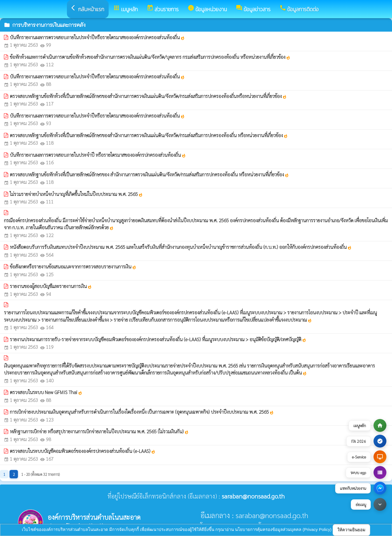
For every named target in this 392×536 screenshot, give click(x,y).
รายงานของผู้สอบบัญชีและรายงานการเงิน (51, 286)
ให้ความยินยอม (351, 530)
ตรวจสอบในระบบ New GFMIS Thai (46, 392)
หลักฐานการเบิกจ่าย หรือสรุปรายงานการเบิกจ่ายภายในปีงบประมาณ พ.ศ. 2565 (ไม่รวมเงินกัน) (99, 431)
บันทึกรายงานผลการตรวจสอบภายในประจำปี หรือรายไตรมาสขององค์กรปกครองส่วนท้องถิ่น (98, 155)
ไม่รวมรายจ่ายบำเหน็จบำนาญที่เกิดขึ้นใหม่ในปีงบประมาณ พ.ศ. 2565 (76, 194)
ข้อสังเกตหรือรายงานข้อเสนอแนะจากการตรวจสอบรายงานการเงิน (73, 266)
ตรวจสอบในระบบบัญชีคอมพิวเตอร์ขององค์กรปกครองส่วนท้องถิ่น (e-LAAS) (83, 451)
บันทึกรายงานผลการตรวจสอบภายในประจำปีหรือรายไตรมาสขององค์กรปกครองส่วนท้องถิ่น (97, 37)
